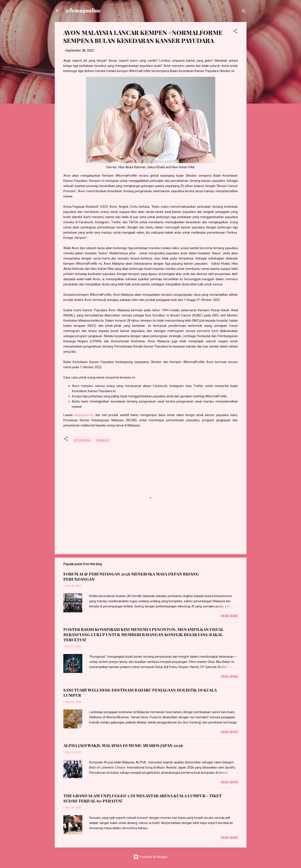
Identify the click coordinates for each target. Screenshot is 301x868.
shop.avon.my (84, 415)
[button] (235, 32)
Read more (229, 616)
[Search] (244, 12)
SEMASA (102, 440)
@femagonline (83, 10)
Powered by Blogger (150, 857)
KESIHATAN (82, 440)
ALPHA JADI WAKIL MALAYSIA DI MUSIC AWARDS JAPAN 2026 (123, 745)
